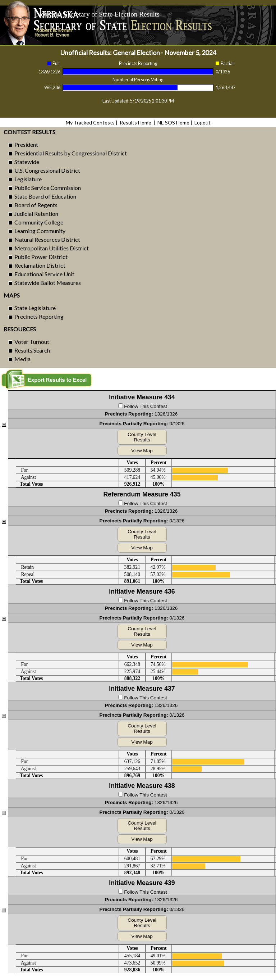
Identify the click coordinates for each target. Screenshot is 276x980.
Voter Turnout (32, 342)
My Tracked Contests (90, 122)
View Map (142, 451)
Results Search (32, 350)
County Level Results (142, 437)
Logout (203, 122)
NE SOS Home (173, 122)
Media (22, 359)
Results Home (135, 122)
